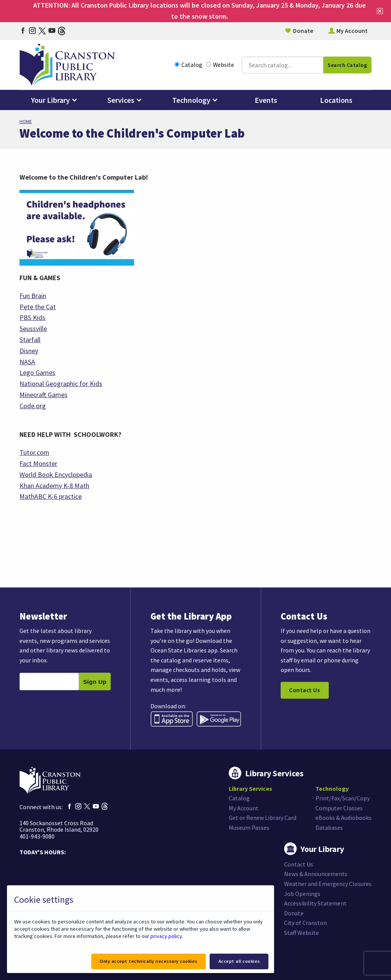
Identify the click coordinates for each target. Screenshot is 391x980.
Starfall (30, 340)
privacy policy (166, 936)
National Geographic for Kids (61, 384)
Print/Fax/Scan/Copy (343, 798)
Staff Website (301, 933)
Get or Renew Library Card (263, 818)
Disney (29, 351)
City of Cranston (305, 923)
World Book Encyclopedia (56, 475)
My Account (352, 31)
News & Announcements (316, 874)
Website (220, 65)
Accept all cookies (239, 961)
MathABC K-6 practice (51, 496)
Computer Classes (339, 808)
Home (26, 121)
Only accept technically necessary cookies (149, 961)
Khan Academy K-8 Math (54, 486)
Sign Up (95, 682)
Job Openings (302, 894)
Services (121, 100)
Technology (191, 100)
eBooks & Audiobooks (343, 818)
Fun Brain (33, 296)
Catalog (188, 65)
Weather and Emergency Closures (328, 884)
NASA (27, 362)
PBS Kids (32, 317)
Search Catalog (347, 65)
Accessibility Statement (315, 903)
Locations (336, 100)
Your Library (50, 100)
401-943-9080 (37, 836)
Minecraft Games (44, 395)
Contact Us (305, 690)
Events (266, 100)
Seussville (33, 329)
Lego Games (37, 372)
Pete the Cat (38, 307)
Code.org (33, 406)
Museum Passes (249, 827)
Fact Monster (38, 463)
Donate (303, 31)
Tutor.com (34, 452)
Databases (329, 827)
